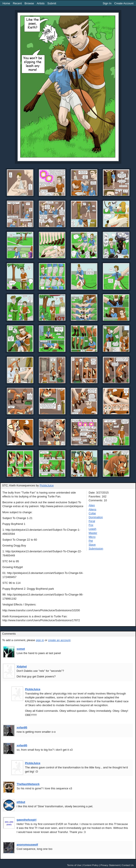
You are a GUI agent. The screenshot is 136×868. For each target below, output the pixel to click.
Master (93, 533)
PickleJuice (47, 485)
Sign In (107, 3)
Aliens (92, 509)
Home (6, 3)
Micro (92, 537)
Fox (91, 525)
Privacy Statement (110, 865)
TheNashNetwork (28, 784)
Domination (96, 517)
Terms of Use (74, 865)
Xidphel (22, 667)
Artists (41, 3)
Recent (17, 3)
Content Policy (91, 865)
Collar (92, 513)
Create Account (124, 3)
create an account (59, 640)
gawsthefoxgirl (27, 820)
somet (21, 649)
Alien (92, 505)
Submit (52, 3)
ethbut (21, 802)
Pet (91, 541)
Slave (92, 545)
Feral (92, 521)
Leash (92, 529)
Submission (96, 549)
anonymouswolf (27, 845)
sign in (40, 640)
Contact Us (128, 865)
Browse (29, 3)
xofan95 (22, 727)
